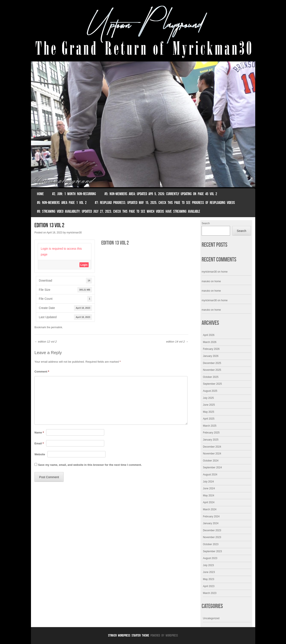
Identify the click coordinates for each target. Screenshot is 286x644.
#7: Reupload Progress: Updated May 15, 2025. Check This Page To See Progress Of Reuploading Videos (165, 203)
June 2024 (209, 488)
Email (39, 443)
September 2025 (212, 384)
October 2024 (211, 461)
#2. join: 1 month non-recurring (74, 194)
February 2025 (211, 433)
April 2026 (209, 335)
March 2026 (210, 342)
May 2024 (209, 496)
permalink (57, 327)
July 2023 (208, 565)
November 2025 (212, 370)
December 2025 (212, 363)
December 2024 (212, 447)
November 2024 (212, 454)
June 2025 (209, 405)
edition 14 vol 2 (177, 342)
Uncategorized (211, 618)
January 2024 (211, 523)
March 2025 (210, 426)
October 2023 (211, 544)
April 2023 (209, 586)
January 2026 (211, 356)
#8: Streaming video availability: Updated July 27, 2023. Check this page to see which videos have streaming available (119, 211)
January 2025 (211, 440)
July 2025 (208, 398)
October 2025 (211, 377)
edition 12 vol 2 (45, 342)
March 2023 (210, 593)
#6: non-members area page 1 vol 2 (62, 203)
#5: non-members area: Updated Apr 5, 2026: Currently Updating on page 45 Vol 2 (161, 194)
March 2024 (210, 509)
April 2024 (209, 502)
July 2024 (208, 482)
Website (40, 454)
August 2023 (210, 558)
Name (39, 433)
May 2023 (209, 579)
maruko (206, 281)
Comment (42, 372)
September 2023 (212, 551)
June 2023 (209, 572)
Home (40, 194)
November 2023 (212, 537)
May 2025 (209, 412)
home (224, 272)
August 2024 (210, 475)
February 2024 (211, 516)
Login (84, 265)
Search (206, 223)
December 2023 (212, 530)
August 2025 (210, 391)
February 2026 (211, 349)
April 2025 (209, 419)
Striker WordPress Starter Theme (129, 635)
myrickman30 (74, 233)
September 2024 (212, 467)
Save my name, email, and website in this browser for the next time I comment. (90, 465)
